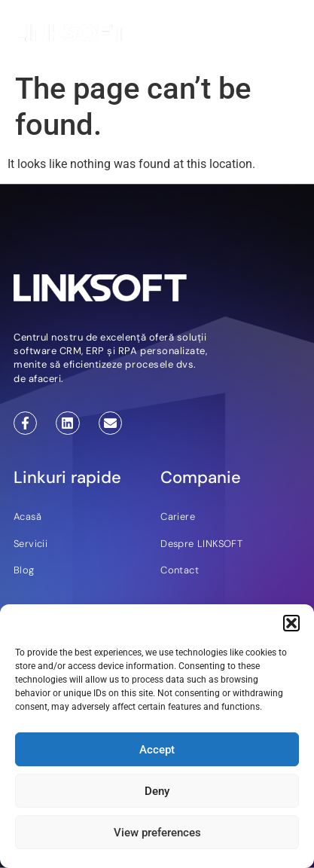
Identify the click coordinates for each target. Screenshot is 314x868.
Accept (157, 750)
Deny (157, 791)
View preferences (157, 833)
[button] (291, 623)
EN (248, 35)
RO (268, 35)
